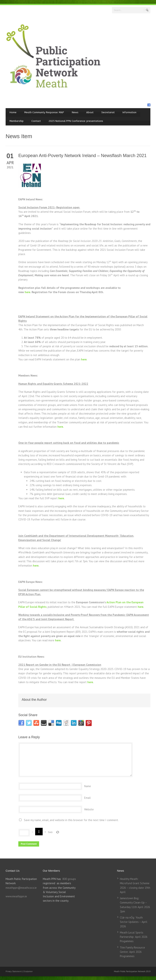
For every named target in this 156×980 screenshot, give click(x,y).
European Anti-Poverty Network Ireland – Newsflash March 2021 (82, 155)
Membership (17, 121)
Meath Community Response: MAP (44, 112)
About (90, 112)
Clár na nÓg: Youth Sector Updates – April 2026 (134, 922)
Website (89, 809)
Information (129, 112)
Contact (36, 121)
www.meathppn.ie (16, 896)
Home (13, 112)
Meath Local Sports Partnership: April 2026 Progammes (134, 937)
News (75, 112)
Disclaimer (28, 971)
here (27, 292)
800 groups (69, 879)
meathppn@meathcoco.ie (21, 888)
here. (61, 427)
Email (87, 798)
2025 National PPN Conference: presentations (76, 121)
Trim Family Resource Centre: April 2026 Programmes (132, 952)
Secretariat (108, 112)
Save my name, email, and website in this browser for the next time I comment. (71, 820)
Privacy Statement (14, 971)
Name (88, 786)
